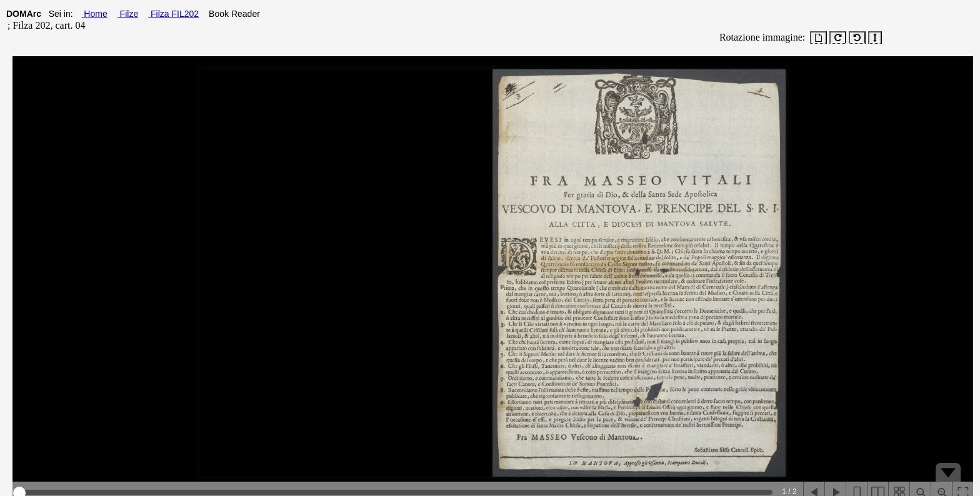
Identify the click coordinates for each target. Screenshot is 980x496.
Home (94, 14)
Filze (128, 14)
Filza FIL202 (173, 14)
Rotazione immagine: (760, 37)
